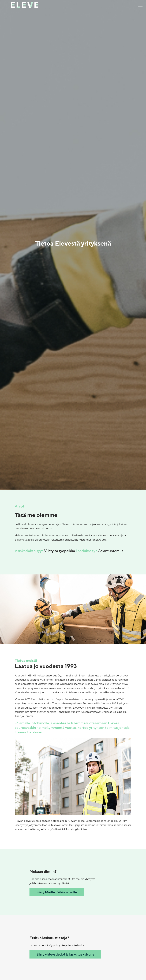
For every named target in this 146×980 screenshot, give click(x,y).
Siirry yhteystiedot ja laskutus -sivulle (65, 954)
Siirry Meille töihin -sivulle (57, 892)
